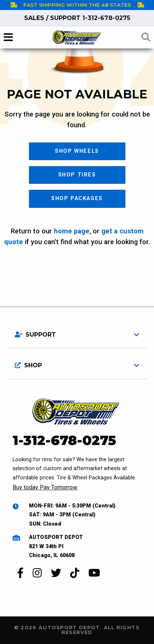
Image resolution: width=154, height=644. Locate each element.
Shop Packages (77, 198)
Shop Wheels (77, 151)
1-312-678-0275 (77, 18)
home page (72, 231)
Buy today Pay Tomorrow (45, 487)
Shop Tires (77, 175)
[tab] (77, 332)
